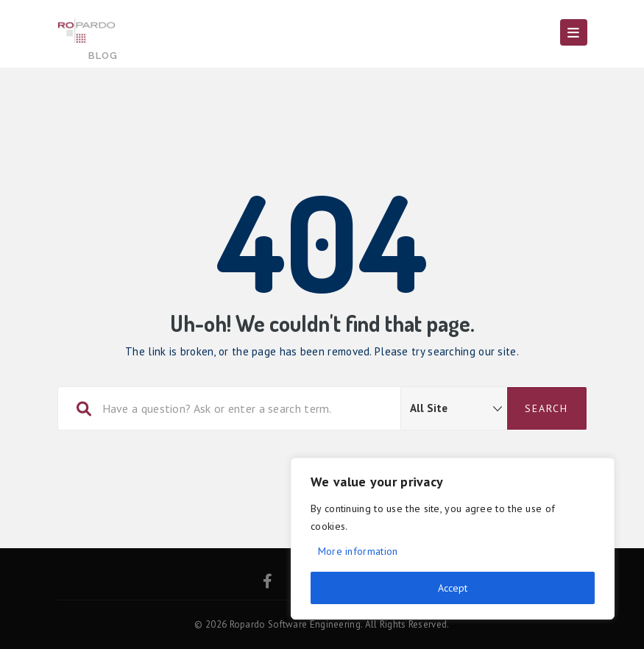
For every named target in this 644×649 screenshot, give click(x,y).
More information (358, 551)
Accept (453, 588)
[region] (453, 539)
